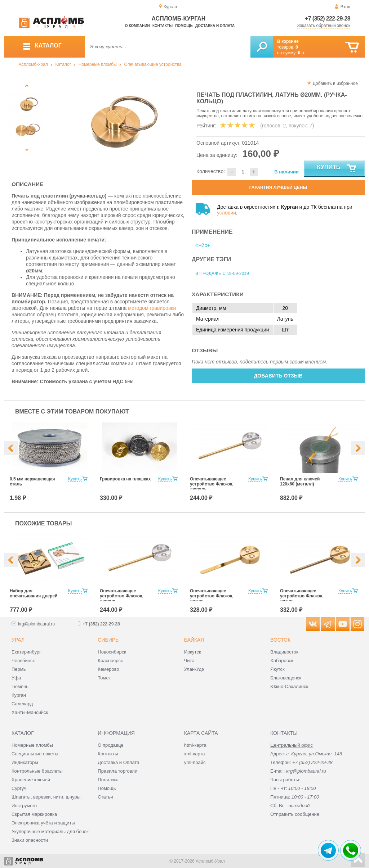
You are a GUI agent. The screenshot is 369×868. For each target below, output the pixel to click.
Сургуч (19, 788)
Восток (280, 640)
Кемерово (108, 669)
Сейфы (203, 246)
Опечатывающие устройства (153, 64)
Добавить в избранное (335, 83)
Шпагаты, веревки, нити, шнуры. (47, 797)
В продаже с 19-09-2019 (222, 273)
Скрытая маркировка (34, 814)
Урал (18, 640)
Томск (104, 678)
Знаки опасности (30, 840)
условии (226, 213)
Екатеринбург (26, 652)
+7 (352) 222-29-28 (328, 19)
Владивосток (284, 652)
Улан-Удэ (194, 669)
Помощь (184, 26)
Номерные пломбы (98, 64)
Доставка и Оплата (118, 762)
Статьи (105, 797)
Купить (337, 169)
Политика (108, 780)
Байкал (194, 640)
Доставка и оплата (215, 26)
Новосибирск (112, 652)
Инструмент (25, 806)
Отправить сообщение (295, 814)
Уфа (16, 678)
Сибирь (108, 640)
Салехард (22, 704)
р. (302, 53)
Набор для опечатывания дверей (34, 593)
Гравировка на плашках (125, 479)
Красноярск (110, 661)
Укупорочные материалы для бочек (50, 831)
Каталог (63, 64)
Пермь (19, 669)
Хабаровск (282, 661)
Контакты (163, 26)
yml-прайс (195, 762)
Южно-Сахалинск (289, 686)
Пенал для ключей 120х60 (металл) (300, 482)
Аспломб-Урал (33, 64)
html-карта (195, 745)
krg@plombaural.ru (36, 624)
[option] (117, 124)
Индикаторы (25, 762)
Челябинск (23, 661)
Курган (19, 695)
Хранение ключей (31, 780)
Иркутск (193, 652)
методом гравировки (152, 308)
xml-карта (195, 754)
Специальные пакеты (35, 754)
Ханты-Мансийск (30, 712)
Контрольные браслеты (37, 771)
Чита (189, 661)
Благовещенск (286, 678)
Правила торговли (117, 771)
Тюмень (20, 686)
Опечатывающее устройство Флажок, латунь (212, 596)
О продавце (110, 745)
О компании (137, 26)
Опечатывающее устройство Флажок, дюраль (212, 484)
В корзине (288, 41)
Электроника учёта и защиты (43, 823)
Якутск (277, 669)
